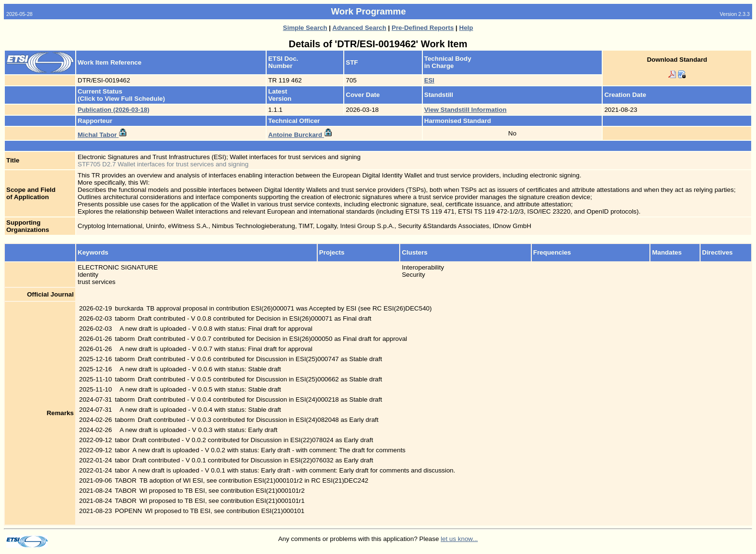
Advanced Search (359, 28)
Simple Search (305, 28)
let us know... (459, 539)
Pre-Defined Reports (423, 28)
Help (466, 28)
